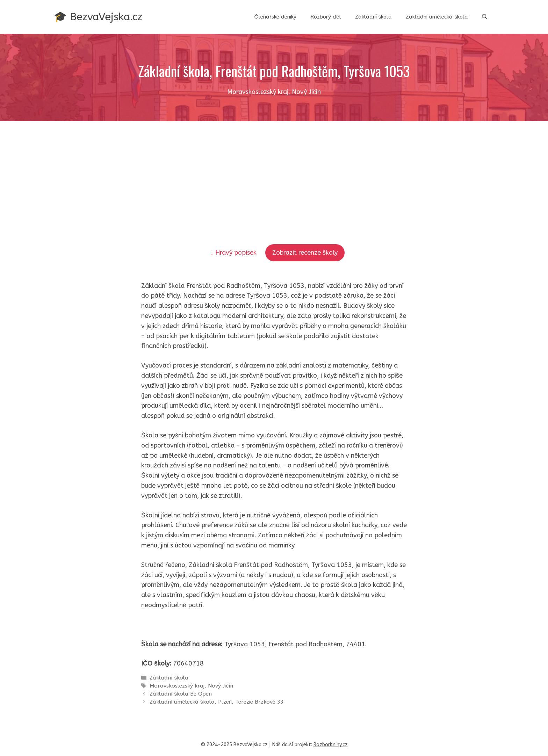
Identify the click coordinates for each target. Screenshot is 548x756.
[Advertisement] (274, 174)
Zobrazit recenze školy (305, 253)
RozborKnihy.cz (331, 745)
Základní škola (374, 17)
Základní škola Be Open (181, 694)
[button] (485, 17)
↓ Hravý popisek (234, 253)
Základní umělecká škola (437, 17)
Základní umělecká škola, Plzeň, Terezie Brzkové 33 (217, 702)
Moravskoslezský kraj (177, 686)
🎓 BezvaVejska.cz (98, 17)
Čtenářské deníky (275, 17)
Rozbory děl (326, 17)
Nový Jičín (221, 686)
